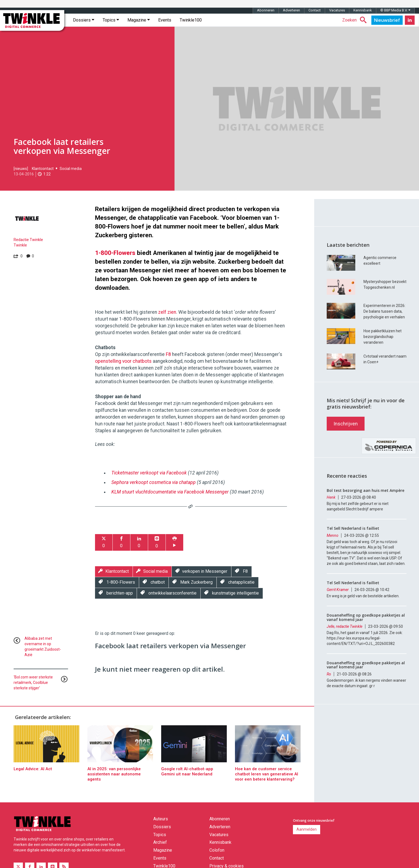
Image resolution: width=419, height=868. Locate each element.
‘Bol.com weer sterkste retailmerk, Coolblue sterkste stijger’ (33, 683)
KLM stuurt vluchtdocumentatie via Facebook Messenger (170, 492)
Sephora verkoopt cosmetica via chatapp (154, 482)
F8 (168, 354)
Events (165, 20)
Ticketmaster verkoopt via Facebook (149, 473)
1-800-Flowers (115, 253)
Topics (111, 20)
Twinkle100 (191, 20)
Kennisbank (363, 10)
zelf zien (167, 312)
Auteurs (161, 819)
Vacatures (337, 10)
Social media (71, 169)
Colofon (217, 850)
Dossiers (84, 20)
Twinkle (20, 245)
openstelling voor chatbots (123, 361)
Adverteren (291, 10)
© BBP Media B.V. (395, 10)
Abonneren (266, 10)
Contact (315, 10)
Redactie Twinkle (28, 240)
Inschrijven (346, 424)
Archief (160, 842)
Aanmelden (307, 829)
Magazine (139, 20)
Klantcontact (43, 169)
